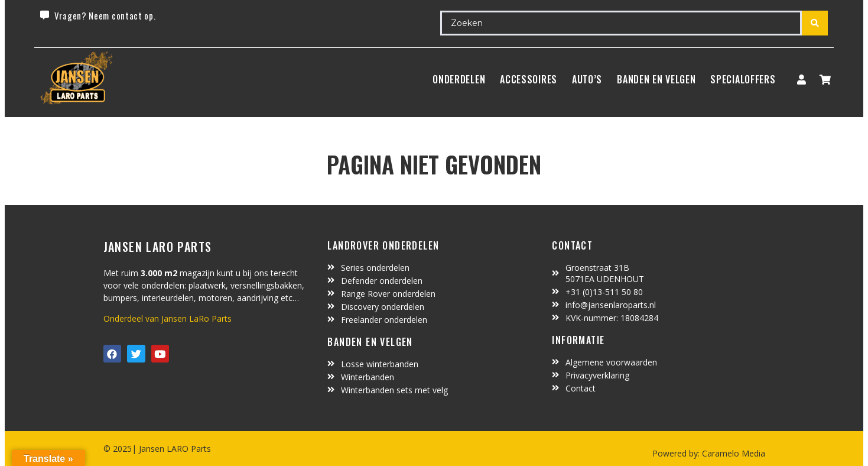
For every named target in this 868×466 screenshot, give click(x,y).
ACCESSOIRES (529, 79)
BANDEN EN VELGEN (656, 79)
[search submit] (815, 23)
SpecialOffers (743, 79)
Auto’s (587, 79)
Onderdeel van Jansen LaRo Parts (168, 318)
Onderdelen (459, 79)
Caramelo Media (732, 453)
